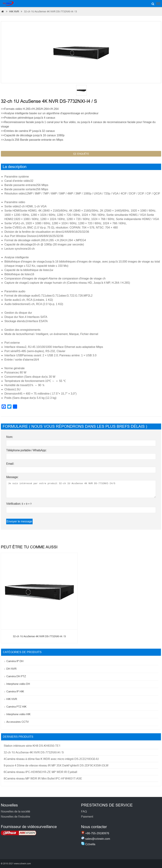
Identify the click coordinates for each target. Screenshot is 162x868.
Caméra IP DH (15, 661)
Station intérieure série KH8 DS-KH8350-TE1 (32, 746)
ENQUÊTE (81, 156)
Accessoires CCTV (18, 722)
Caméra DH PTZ (16, 676)
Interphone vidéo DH (18, 684)
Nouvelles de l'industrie (16, 821)
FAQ (84, 817)
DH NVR (11, 669)
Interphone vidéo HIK (18, 714)
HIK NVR (14, 11)
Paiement (87, 822)
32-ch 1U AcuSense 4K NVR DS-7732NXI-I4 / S (39, 641)
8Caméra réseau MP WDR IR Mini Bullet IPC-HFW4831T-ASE (43, 779)
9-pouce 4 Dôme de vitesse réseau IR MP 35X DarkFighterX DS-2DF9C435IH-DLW (56, 765)
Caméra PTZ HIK (16, 707)
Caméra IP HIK (15, 691)
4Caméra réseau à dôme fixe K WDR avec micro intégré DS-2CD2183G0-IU (51, 759)
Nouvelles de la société (16, 816)
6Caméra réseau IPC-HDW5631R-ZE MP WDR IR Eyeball (40, 772)
